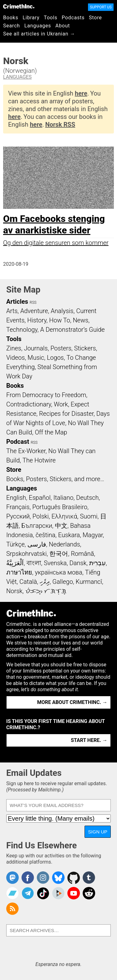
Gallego (63, 582)
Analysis (62, 311)
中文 (61, 526)
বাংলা (34, 563)
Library (31, 18)
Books (11, 18)
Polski (41, 516)
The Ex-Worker (26, 451)
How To (60, 320)
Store (95, 18)
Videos (16, 358)
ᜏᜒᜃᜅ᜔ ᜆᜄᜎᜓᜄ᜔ (46, 591)
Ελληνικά (64, 516)
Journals (36, 348)
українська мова (59, 572)
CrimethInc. (19, 6)
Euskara (69, 535)
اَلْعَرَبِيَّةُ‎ (15, 563)
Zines (14, 348)
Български (37, 526)
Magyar (93, 535)
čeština (45, 535)
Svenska (55, 563)
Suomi (89, 516)
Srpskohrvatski (27, 554)
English (16, 498)
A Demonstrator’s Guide (73, 330)
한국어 (59, 554)
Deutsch (87, 498)
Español (40, 498)
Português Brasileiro (60, 507)
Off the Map (51, 432)
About (63, 26)
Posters (61, 348)
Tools (51, 18)
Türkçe (15, 544)
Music (36, 358)
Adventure (34, 311)
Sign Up (98, 832)
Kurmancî (89, 582)
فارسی (37, 544)
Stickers (85, 348)
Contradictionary (29, 404)
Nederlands (64, 544)
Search (12, 26)
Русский (18, 516)
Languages (38, 26)
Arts (12, 311)
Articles (17, 302)
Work (61, 404)
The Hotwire (39, 460)
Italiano (63, 498)
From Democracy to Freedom (46, 395)
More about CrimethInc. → (72, 702)
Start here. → (89, 740)
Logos (55, 358)
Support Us (101, 7)
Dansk (78, 563)
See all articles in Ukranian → (39, 34)
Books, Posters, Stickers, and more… (55, 479)
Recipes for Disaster (66, 414)
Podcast (18, 442)
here (81, 93)
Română (82, 554)
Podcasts (73, 18)
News (80, 320)
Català (28, 582)
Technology (22, 330)
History (37, 320)
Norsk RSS (60, 124)
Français (18, 507)
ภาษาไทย (19, 572)
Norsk (14, 591)
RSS (33, 302)
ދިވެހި (45, 582)
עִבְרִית (97, 563)
